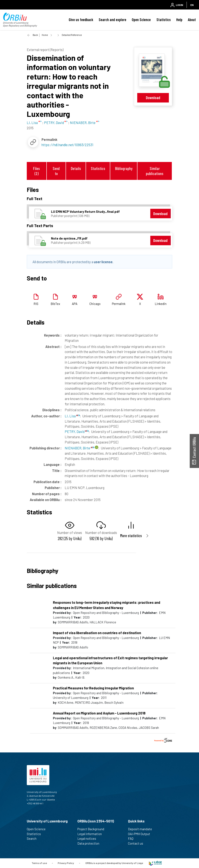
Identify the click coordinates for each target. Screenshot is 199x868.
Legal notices (89, 838)
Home (45, 35)
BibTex (55, 304)
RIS (36, 304)
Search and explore (112, 20)
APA (75, 304)
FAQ (132, 838)
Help (179, 20)
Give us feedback (81, 20)
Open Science (141, 20)
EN (192, 5)
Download (153, 98)
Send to (56, 171)
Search (33, 838)
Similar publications (155, 171)
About (192, 20)
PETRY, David (77, 431)
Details (76, 168)
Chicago (95, 304)
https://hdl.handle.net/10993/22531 (67, 145)
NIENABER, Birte (79, 448)
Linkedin (161, 304)
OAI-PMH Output (141, 834)
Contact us (137, 843)
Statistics (164, 20)
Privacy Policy (66, 863)
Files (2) (36, 171)
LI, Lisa (72, 416)
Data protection (90, 843)
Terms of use (39, 863)
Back (35, 35)
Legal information (91, 834)
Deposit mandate (142, 829)
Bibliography (124, 168)
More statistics (131, 536)
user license (103, 262)
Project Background (93, 829)
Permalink (119, 304)
